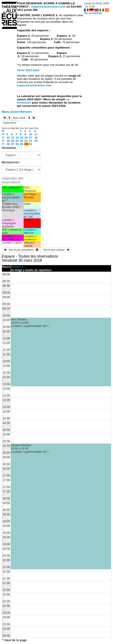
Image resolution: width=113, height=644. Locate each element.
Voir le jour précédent (18, 250)
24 (31, 141)
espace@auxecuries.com (48, 7)
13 (13, 138)
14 (17, 138)
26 (8, 144)
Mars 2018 (19, 118)
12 (8, 138)
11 (36, 134)
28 (17, 144)
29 (22, 144)
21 (17, 141)
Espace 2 (17, 267)
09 (3, 131)
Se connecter (93, 13)
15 (22, 138)
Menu (17, 112)
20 (13, 141)
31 (31, 144)
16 (26, 138)
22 (22, 141)
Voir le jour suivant (56, 250)
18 (36, 138)
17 (31, 138)
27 (13, 144)
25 (36, 141)
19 (8, 141)
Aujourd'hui (10, 123)
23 (26, 141)
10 (3, 134)
